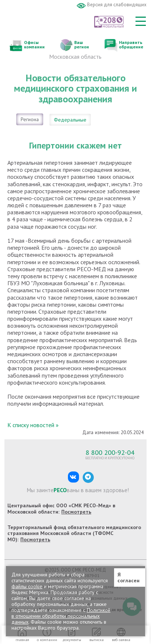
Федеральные (70, 120)
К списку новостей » (33, 425)
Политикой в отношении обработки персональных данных (61, 616)
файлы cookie (27, 586)
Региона (30, 119)
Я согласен (128, 577)
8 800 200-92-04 (110, 452)
